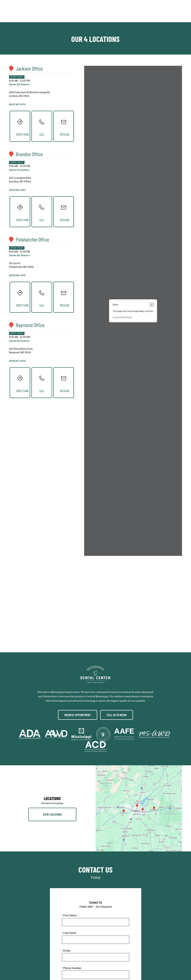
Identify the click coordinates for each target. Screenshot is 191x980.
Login (112, 946)
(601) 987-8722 (102, 852)
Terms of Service (99, 858)
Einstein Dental (142, 940)
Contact (160, 11)
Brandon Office (29, 154)
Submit (95, 841)
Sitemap (81, 946)
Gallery (116, 11)
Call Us (129, 11)
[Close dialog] (152, 305)
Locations (144, 11)
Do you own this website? (123, 317)
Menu (176, 11)
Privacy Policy (97, 946)
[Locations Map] (139, 567)
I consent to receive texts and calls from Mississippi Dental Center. (99, 800)
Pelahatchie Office (32, 239)
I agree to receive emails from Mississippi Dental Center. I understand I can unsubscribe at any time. (98, 823)
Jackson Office (29, 68)
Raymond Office (30, 325)
